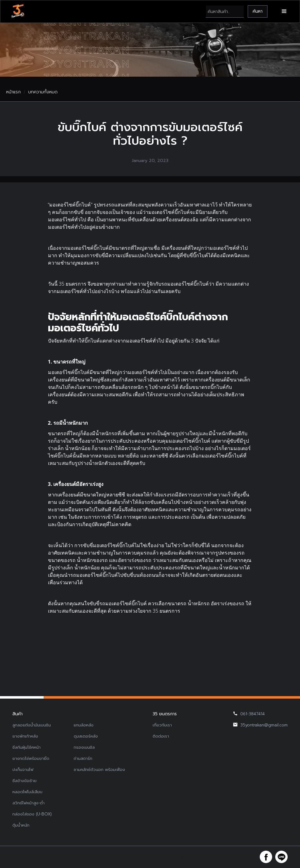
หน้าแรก (13, 92)
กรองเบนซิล (84, 747)
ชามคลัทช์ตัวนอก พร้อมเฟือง (99, 770)
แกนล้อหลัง (84, 725)
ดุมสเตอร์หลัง (86, 736)
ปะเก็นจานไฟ (23, 770)
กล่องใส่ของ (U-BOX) (32, 814)
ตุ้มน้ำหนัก (21, 825)
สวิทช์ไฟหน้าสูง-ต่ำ (28, 803)
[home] (18, 11)
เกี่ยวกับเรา (162, 725)
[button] (284, 11)
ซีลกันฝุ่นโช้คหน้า (26, 747)
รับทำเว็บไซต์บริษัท (197, 857)
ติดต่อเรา (161, 736)
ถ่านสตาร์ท (83, 758)
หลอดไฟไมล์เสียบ (27, 792)
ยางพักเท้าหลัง (25, 736)
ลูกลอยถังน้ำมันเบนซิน (32, 725)
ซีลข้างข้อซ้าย (24, 781)
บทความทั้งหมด (43, 92)
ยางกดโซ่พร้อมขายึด (31, 758)
